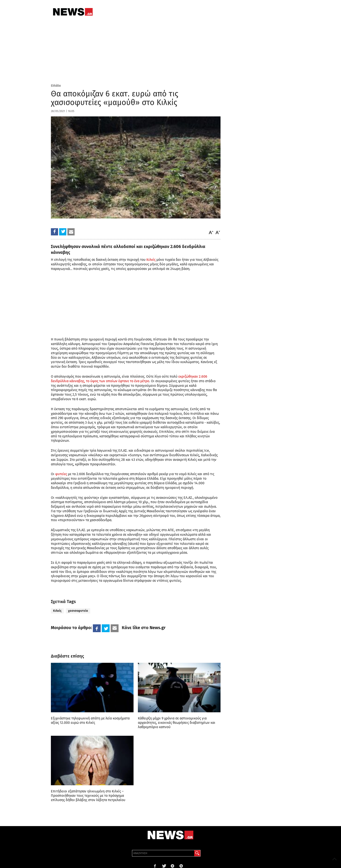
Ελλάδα (56, 86)
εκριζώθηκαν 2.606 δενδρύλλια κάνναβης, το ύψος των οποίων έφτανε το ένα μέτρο (129, 379)
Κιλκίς (151, 260)
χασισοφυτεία (78, 611)
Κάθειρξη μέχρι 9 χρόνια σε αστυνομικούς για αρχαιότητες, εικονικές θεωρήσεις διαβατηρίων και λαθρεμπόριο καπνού (177, 723)
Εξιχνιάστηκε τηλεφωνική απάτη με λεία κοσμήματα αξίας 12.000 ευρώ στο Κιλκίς (90, 720)
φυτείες (61, 474)
